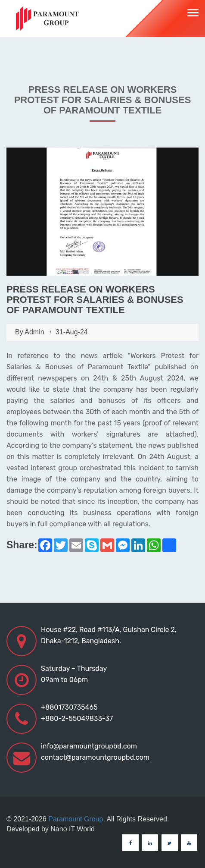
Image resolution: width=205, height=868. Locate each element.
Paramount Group (76, 819)
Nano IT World (73, 829)
